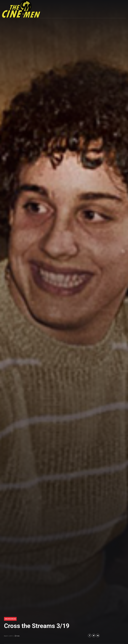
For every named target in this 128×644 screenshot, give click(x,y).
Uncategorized (10, 619)
